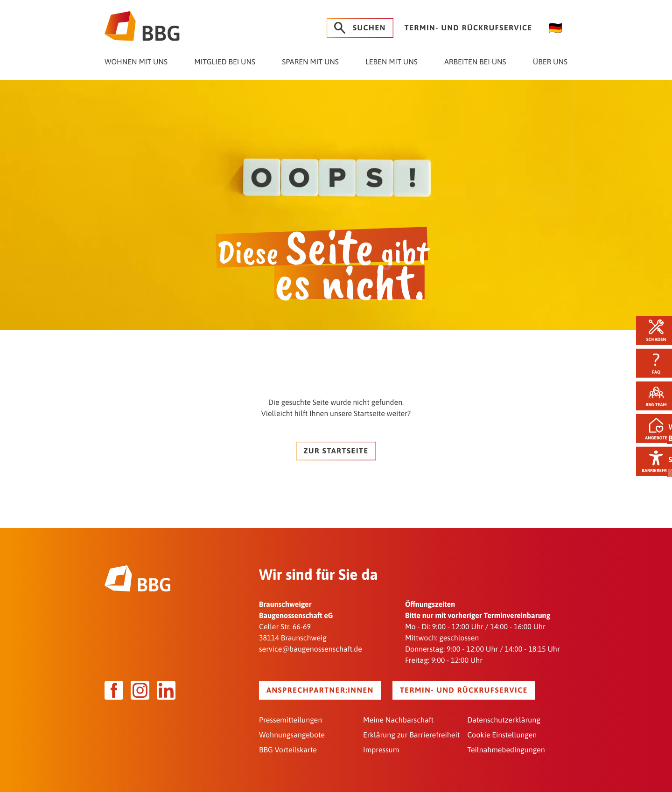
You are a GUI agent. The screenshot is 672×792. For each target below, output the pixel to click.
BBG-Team (652, 396)
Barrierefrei (651, 463)
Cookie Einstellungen (502, 734)
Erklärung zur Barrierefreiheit (411, 734)
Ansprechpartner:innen (320, 689)
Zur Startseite (336, 450)
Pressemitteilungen (290, 719)
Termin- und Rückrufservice (469, 28)
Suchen (360, 28)
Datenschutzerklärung (504, 719)
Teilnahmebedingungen (506, 749)
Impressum (381, 749)
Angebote (651, 430)
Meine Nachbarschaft (398, 719)
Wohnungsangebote (292, 734)
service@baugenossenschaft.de (311, 648)
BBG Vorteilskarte (288, 749)
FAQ (651, 363)
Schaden (651, 329)
